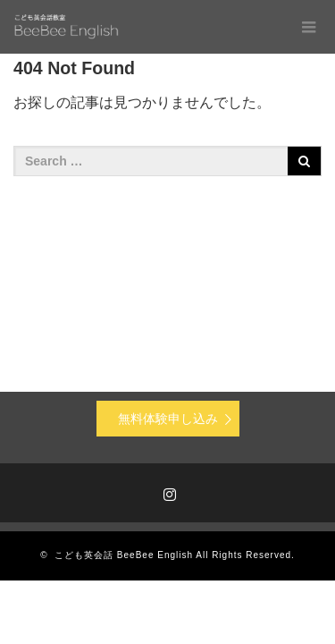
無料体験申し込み (168, 419)
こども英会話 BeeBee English (124, 555)
